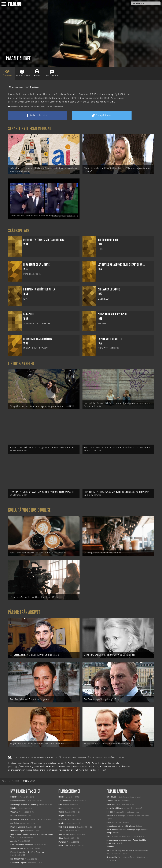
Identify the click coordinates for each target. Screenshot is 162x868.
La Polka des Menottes (98, 102)
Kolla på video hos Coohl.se (29, 510)
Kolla (109, 836)
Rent (60, 804)
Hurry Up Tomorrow (18, 849)
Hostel (61, 797)
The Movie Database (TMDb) (79, 763)
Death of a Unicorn (18, 827)
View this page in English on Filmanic (25, 87)
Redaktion (111, 804)
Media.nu (110, 850)
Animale (14, 841)
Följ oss (110, 812)
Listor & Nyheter (21, 364)
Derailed (62, 823)
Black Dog (14, 797)
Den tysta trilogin (17, 831)
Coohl (109, 822)
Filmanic (110, 816)
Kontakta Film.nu (113, 801)
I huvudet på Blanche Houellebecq (24, 804)
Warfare (14, 816)
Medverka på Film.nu (115, 808)
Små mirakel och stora (67, 827)
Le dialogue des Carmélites (90, 98)
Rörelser (14, 808)
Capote (61, 812)
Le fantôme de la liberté (58, 98)
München (62, 842)
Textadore (111, 847)
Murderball (63, 819)
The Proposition (65, 801)
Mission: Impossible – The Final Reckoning (27, 852)
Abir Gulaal (15, 823)
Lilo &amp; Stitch (17, 859)
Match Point (63, 846)
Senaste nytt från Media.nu (30, 129)
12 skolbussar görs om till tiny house (121, 826)
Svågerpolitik (112, 857)
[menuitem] (5, 781)
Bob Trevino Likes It (18, 801)
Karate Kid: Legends (19, 863)
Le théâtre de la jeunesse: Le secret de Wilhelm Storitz (50, 102)
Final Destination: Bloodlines (22, 845)
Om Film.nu (111, 797)
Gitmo (61, 838)
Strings (61, 808)
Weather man (64, 834)
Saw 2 (61, 831)
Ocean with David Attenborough (23, 819)
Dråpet (61, 816)
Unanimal (14, 812)
